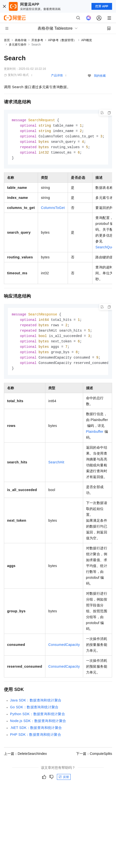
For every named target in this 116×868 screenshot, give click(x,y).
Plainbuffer (95, 436)
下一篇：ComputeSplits (94, 758)
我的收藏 (100, 76)
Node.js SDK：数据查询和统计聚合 (38, 725)
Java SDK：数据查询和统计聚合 (36, 705)
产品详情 (57, 75)
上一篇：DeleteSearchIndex (25, 758)
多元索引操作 (18, 45)
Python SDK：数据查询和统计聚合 (38, 719)
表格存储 (21, 40)
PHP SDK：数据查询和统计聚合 (36, 739)
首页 (7, 40)
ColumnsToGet (53, 210)
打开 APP (102, 6)
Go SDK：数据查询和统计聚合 (34, 712)
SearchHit (56, 467)
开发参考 (37, 40)
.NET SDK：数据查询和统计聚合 (36, 732)
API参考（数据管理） (62, 40)
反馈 (64, 782)
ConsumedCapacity (64, 649)
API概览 (86, 40)
